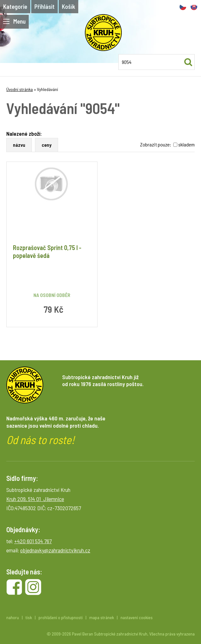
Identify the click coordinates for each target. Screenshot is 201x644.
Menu (14, 21)
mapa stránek (102, 617)
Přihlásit (44, 6)
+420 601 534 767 (33, 541)
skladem (186, 144)
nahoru (13, 617)
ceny (47, 145)
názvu (19, 145)
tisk (29, 617)
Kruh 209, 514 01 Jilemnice (35, 499)
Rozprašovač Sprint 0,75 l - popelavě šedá (47, 251)
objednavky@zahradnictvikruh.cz (55, 550)
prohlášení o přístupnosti (61, 617)
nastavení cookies (137, 617)
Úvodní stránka (20, 89)
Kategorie (15, 6)
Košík (68, 6)
